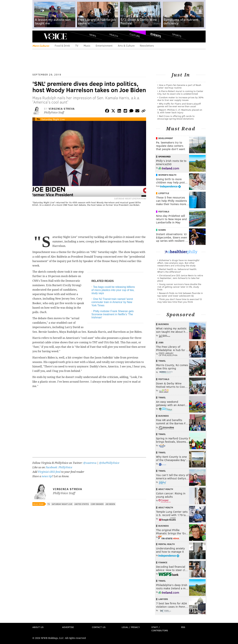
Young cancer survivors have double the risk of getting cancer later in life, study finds (179, 287)
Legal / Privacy (131, 627)
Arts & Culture (126, 45)
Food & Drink (62, 45)
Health (114, 35)
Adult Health (166, 489)
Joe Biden (110, 504)
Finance (163, 562)
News (93, 35)
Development (166, 138)
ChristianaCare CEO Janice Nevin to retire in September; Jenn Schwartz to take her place (180, 278)
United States (82, 504)
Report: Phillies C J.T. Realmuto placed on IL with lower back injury (180, 111)
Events (156, 35)
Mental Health (167, 544)
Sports (177, 35)
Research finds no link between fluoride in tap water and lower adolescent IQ (180, 294)
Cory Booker (97, 504)
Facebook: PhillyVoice (59, 467)
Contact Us (99, 627)
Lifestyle (164, 193)
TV (77, 45)
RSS (183, 627)
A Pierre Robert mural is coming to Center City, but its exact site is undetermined (180, 92)
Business (164, 324)
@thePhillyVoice (109, 463)
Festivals (164, 212)
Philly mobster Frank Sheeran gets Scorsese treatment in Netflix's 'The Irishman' (112, 314)
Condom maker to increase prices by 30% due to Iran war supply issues (180, 99)
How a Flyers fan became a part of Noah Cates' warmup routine (179, 86)
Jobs (161, 342)
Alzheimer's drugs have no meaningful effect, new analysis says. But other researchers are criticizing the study (178, 263)
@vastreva (90, 463)
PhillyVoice (55, 36)
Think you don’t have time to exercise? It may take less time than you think (180, 300)
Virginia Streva (62, 109)
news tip (47, 476)
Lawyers (163, 599)
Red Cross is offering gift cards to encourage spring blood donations (176, 117)
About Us (38, 627)
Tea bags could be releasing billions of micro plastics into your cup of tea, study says (113, 290)
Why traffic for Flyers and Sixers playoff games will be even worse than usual (179, 105)
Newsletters (147, 45)
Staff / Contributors (160, 629)
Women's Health (167, 175)
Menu (38, 36)
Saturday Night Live (53, 119)
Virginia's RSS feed (49, 472)
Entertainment (104, 45)
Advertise (68, 627)
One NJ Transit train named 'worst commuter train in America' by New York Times (112, 302)
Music (87, 45)
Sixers (162, 230)
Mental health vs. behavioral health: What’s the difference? (177, 270)
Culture (135, 35)
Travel (162, 361)
